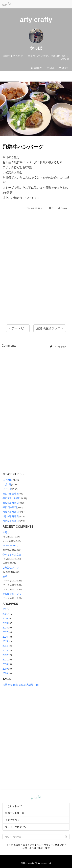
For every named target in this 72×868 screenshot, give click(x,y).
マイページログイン (16, 827)
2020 (5, 618)
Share (63, 68)
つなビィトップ (13, 806)
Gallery (36, 68)
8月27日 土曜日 (11, 494)
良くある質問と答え (17, 845)
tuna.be (36, 798)
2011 (5, 660)
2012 (5, 655)
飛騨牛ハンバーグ (23, 147)
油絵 (5, 576)
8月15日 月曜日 (11, 503)
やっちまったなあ (12, 554)
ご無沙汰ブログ (11, 568)
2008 (5, 673)
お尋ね (6, 532)
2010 (5, 664)
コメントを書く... (59, 347)
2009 (5, 669)
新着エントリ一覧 (15, 813)
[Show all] (65, 59)
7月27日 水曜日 (11, 512)
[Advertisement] (36, 275)
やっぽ (36, 48)
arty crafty (36, 20)
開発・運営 (44, 848)
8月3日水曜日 (10, 507)
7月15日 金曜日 (11, 521)
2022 (5, 609)
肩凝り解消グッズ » (50, 328)
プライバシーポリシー (41, 845)
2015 (5, 641)
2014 (5, 646)
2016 (5, 637)
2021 (5, 614)
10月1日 (7, 484)
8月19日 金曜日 (11, 498)
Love (51, 68)
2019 (5, 623)
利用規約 (60, 845)
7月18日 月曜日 (11, 516)
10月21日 (7, 480)
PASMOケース (10, 546)
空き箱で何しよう (12, 594)
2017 (5, 632)
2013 (5, 650)
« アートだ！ (18, 328)
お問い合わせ (29, 848)
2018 (5, 628)
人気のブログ (12, 820)
